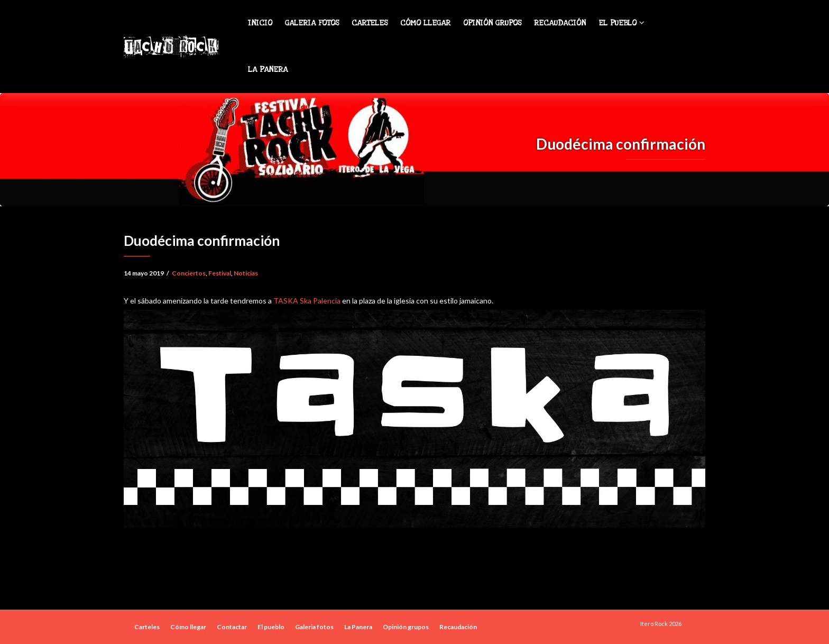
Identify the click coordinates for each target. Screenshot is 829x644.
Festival (220, 273)
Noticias (246, 273)
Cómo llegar (425, 23)
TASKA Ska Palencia (307, 301)
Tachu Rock (171, 47)
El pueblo (621, 23)
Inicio (260, 23)
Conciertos (189, 273)
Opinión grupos (492, 23)
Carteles (370, 23)
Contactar (232, 627)
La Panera (268, 70)
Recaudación (560, 23)
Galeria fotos (312, 23)
